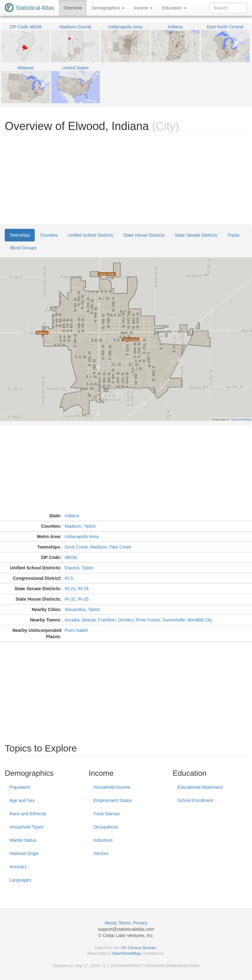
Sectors (101, 853)
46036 (71, 557)
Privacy (140, 923)
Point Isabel (76, 630)
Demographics (108, 8)
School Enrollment (195, 800)
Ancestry (18, 867)
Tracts (233, 235)
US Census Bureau (138, 948)
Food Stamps (107, 814)
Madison (73, 526)
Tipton (90, 526)
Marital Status (23, 840)
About (110, 923)
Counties (49, 235)
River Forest (148, 620)
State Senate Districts (196, 235)
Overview (73, 8)
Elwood (72, 568)
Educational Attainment (200, 787)
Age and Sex (22, 800)
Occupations (106, 827)
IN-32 (70, 599)
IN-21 (70, 589)
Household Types (27, 827)
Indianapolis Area (82, 537)
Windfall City (200, 620)
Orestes (126, 620)
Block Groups (23, 248)
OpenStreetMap (126, 953)
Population (20, 787)
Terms (124, 923)
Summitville (174, 620)
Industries (103, 840)
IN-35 (83, 599)
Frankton (107, 620)
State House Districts (144, 235)
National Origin (24, 853)
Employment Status (113, 800)
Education (174, 8)
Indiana (72, 516)
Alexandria (75, 609)
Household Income (112, 787)
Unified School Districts (91, 235)
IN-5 (69, 578)
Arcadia (72, 620)
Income (143, 8)
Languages (20, 880)
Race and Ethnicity (28, 814)
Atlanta (89, 620)
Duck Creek (76, 547)
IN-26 (83, 589)
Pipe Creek (120, 547)
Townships (20, 235)
